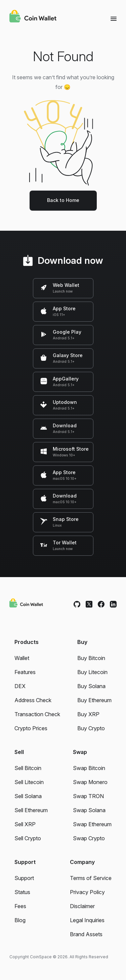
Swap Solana (89, 810)
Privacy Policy (87, 892)
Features (25, 672)
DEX (20, 686)
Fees (20, 906)
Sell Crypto (28, 838)
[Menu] (114, 18)
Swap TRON (88, 796)
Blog (20, 920)
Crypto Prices (31, 728)
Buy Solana (91, 686)
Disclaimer (82, 906)
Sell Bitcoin (28, 768)
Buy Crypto (91, 728)
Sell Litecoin (29, 782)
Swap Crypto (89, 838)
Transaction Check (37, 714)
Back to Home (63, 200)
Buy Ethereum (94, 700)
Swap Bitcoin (89, 768)
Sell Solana (28, 796)
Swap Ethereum (92, 824)
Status (22, 892)
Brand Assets (86, 934)
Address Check (33, 700)
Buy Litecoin (92, 672)
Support (24, 878)
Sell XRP (25, 824)
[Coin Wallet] (33, 17)
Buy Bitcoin (91, 658)
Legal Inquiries (87, 920)
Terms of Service (91, 878)
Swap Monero (90, 782)
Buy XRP (88, 714)
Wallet (22, 658)
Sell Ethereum (31, 810)
